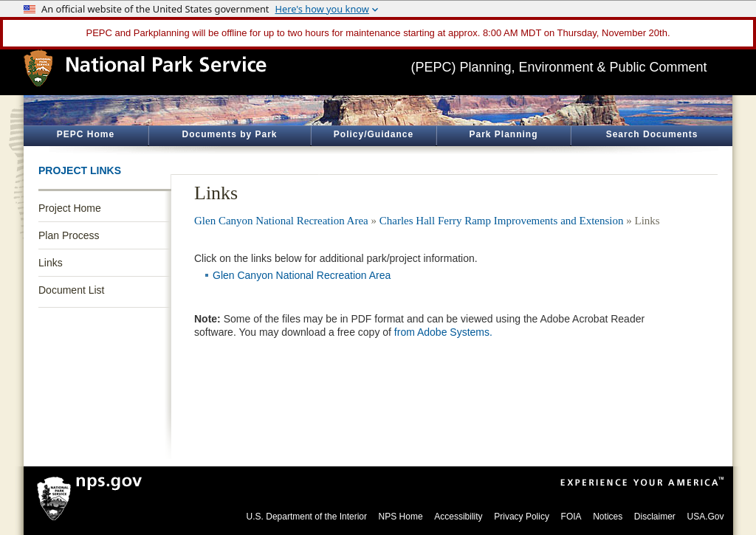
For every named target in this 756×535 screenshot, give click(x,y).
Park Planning (503, 134)
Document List (71, 290)
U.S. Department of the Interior (307, 517)
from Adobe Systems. (443, 332)
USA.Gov (705, 517)
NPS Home (401, 517)
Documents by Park (229, 134)
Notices (608, 517)
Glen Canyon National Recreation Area (281, 221)
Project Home (70, 208)
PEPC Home (86, 134)
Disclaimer (655, 517)
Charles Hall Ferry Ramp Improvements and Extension (502, 221)
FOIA (571, 517)
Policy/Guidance (374, 134)
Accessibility (458, 517)
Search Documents (652, 134)
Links (51, 263)
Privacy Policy (522, 517)
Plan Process (69, 235)
